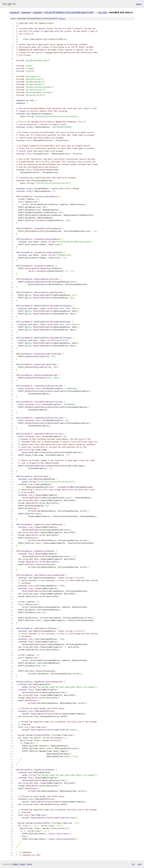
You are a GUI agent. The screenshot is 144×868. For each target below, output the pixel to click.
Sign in (139, 4)
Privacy (22, 864)
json (139, 864)
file (62, 19)
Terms (29, 864)
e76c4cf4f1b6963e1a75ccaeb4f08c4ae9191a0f (69, 12)
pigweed (14, 12)
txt (133, 864)
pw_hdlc (103, 12)
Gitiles (15, 864)
